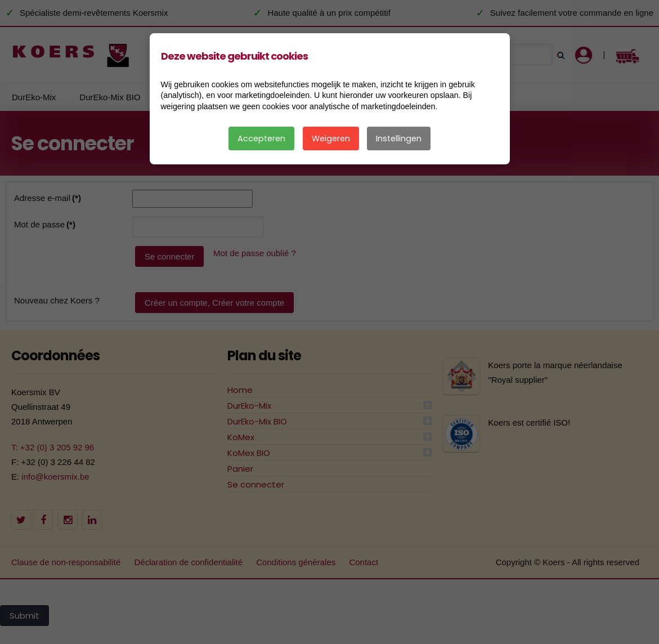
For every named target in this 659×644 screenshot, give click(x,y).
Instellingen (399, 138)
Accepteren (261, 138)
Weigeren (331, 138)
